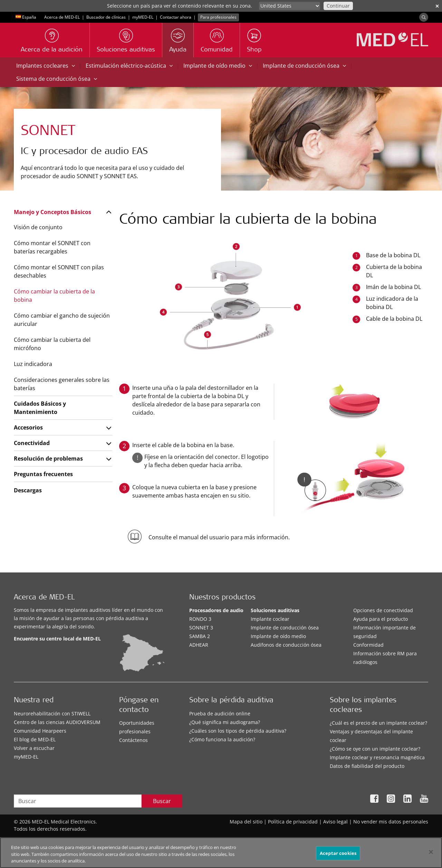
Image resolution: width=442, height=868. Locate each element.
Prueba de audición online (220, 713)
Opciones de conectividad (383, 610)
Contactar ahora (176, 17)
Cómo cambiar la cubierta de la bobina (54, 296)
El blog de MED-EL (35, 739)
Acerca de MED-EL (62, 17)
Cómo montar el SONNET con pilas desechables (59, 271)
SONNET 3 (201, 628)
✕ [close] (437, 6)
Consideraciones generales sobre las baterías (62, 384)
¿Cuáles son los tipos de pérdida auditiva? (238, 731)
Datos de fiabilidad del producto (367, 766)
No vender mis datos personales (391, 822)
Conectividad (32, 443)
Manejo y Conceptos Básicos (52, 212)
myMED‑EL (143, 17)
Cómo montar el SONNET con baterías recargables (52, 247)
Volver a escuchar (34, 748)
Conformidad (368, 645)
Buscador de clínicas (106, 17)
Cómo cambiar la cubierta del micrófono (52, 344)
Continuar (338, 6)
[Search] (424, 17)
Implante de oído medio (218, 66)
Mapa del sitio (246, 822)
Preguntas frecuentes (43, 474)
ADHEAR (199, 645)
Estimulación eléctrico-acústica (129, 66)
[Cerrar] (431, 855)
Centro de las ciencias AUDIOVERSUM (57, 722)
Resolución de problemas (48, 459)
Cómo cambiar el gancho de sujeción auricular (62, 320)
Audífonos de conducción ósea (286, 645)
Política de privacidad (293, 822)
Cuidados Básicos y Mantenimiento (40, 408)
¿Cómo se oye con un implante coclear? (375, 749)
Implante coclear (270, 619)
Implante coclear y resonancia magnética (377, 757)
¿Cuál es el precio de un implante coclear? (378, 723)
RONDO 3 (200, 619)
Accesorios (28, 427)
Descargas (28, 490)
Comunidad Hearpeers (40, 731)
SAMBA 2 (200, 636)
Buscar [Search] (162, 801)
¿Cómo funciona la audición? (222, 739)
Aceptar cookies (338, 856)
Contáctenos (133, 740)
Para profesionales (218, 17)
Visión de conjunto (38, 227)
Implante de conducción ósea (304, 66)
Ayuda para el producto (381, 619)
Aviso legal (335, 822)
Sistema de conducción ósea (57, 79)
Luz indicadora (33, 364)
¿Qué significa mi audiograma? (225, 722)
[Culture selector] (290, 6)
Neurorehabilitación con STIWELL (52, 713)
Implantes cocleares (46, 66)
